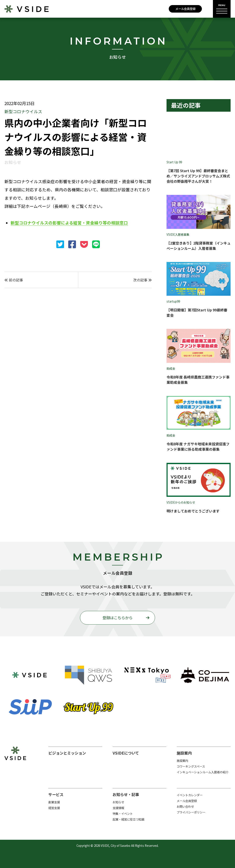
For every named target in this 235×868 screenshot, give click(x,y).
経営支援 (54, 808)
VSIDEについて (126, 753)
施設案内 (184, 753)
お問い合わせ (185, 807)
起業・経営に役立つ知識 (128, 819)
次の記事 (142, 280)
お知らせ (118, 802)
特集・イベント (123, 814)
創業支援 (54, 802)
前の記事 (14, 280)
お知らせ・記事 (126, 794)
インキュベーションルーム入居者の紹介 (203, 772)
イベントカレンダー (190, 795)
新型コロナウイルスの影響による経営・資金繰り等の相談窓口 (69, 223)
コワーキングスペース (191, 766)
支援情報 (118, 808)
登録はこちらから (117, 618)
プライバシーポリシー (191, 812)
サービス (56, 794)
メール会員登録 (185, 9)
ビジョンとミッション (67, 753)
